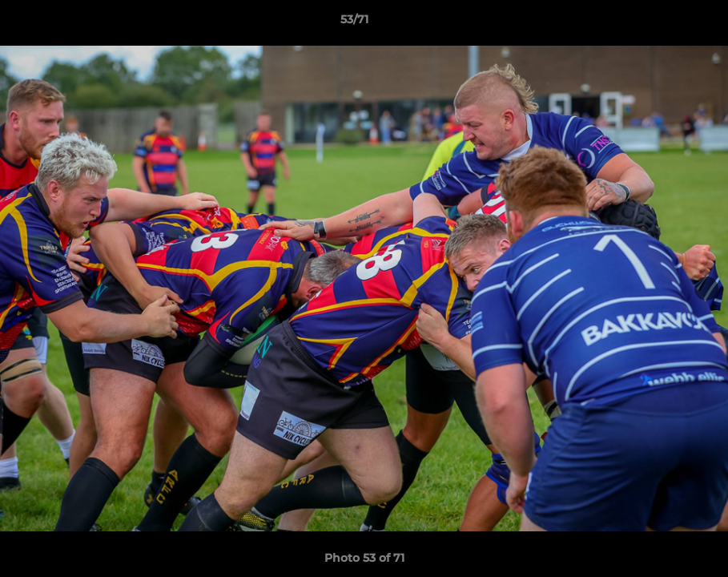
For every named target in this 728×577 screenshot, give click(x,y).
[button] (661, 23)
